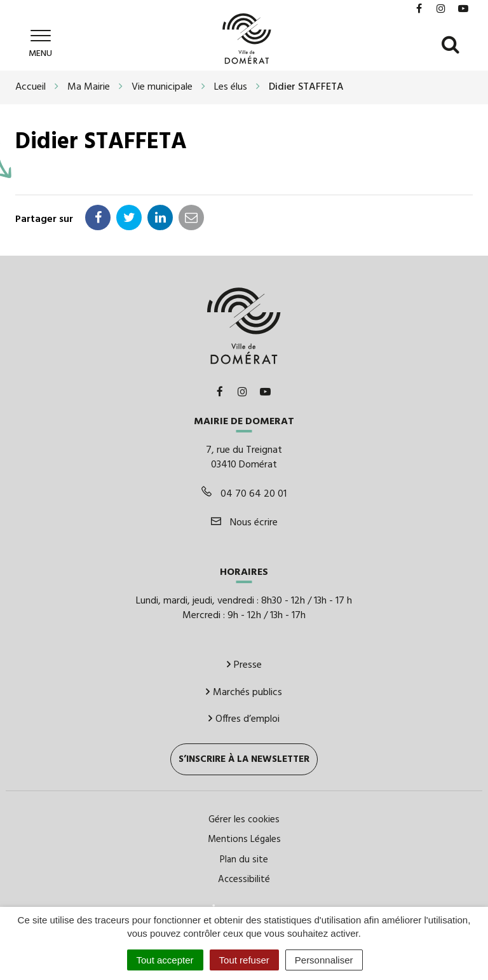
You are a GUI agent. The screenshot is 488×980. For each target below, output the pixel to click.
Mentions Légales (244, 839)
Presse (244, 665)
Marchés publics (244, 693)
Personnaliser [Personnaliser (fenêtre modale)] (324, 960)
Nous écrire (244, 523)
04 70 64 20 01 (244, 494)
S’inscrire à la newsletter (244, 759)
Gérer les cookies (244, 820)
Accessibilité (244, 880)
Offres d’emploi (244, 719)
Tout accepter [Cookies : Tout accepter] (165, 960)
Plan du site (244, 860)
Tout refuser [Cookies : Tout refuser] (244, 960)
